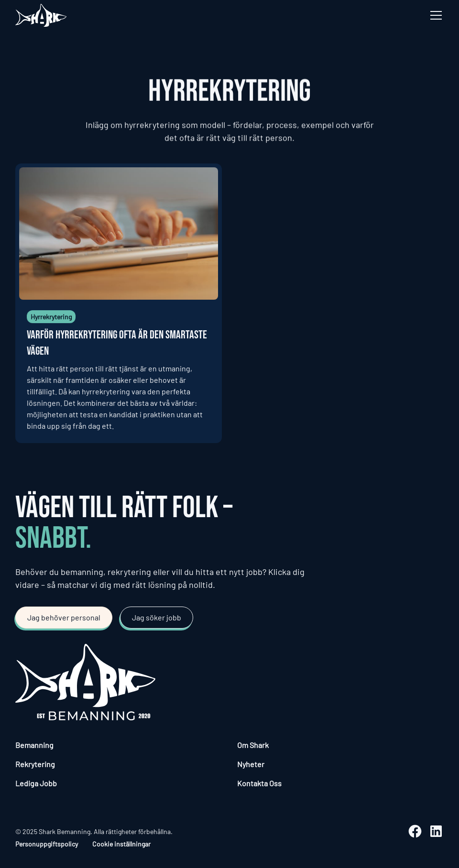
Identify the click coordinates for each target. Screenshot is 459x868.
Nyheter (251, 764)
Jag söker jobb (157, 617)
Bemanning (34, 745)
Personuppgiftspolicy (47, 844)
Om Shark (253, 745)
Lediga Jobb (36, 783)
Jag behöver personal (64, 617)
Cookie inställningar (121, 844)
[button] (434, 15)
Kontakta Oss (259, 783)
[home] (41, 15)
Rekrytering (35, 764)
